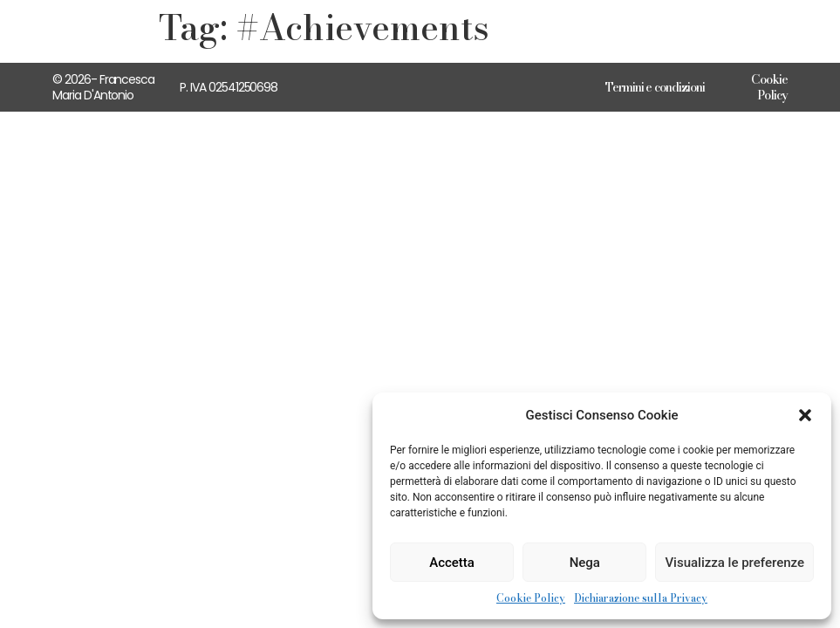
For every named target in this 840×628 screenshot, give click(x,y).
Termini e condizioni (655, 87)
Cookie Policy (531, 598)
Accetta (452, 563)
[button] (805, 415)
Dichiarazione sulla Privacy (641, 598)
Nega (585, 563)
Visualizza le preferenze (734, 563)
